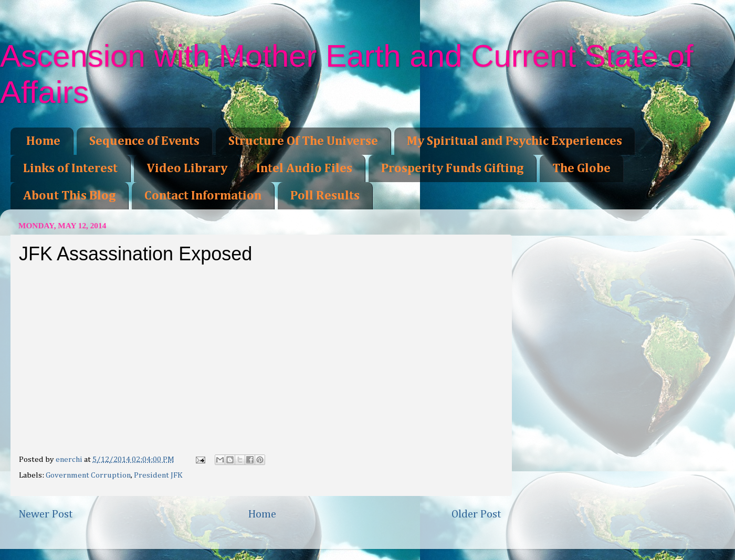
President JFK (158, 475)
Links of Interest (70, 168)
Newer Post (46, 514)
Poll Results (325, 196)
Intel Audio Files (304, 168)
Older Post (476, 514)
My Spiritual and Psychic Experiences (514, 141)
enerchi (70, 459)
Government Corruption (88, 475)
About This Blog (69, 196)
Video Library (187, 168)
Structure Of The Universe (303, 141)
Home (43, 141)
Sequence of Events (144, 141)
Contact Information (203, 196)
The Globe (581, 168)
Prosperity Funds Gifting (452, 168)
